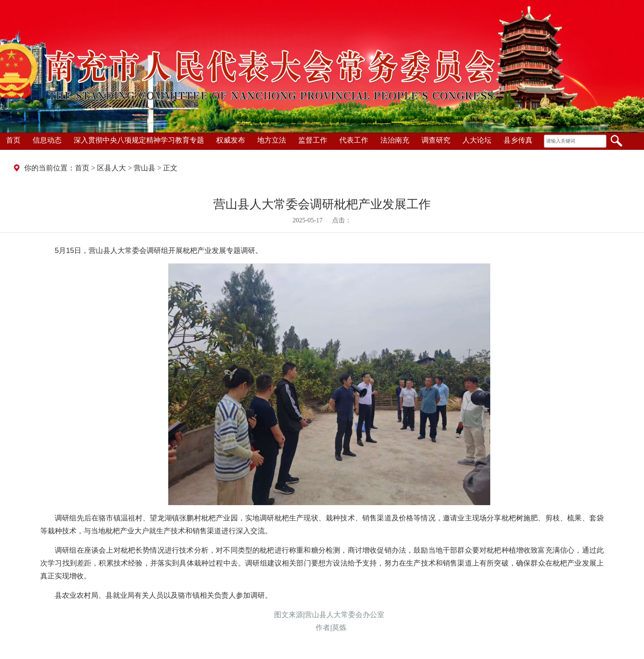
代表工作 (354, 140)
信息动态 (47, 140)
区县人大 (111, 168)
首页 (13, 140)
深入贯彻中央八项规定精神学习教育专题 (139, 140)
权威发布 (231, 140)
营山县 (144, 168)
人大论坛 (477, 140)
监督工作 (313, 140)
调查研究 (436, 140)
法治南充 (395, 140)
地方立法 (272, 140)
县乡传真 (518, 140)
